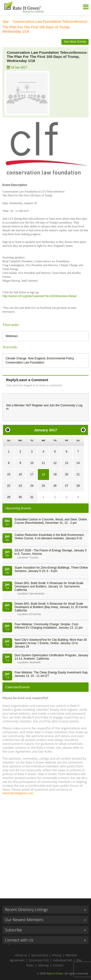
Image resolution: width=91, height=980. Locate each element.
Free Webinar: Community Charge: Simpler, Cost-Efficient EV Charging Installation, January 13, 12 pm (49, 626)
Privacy (57, 955)
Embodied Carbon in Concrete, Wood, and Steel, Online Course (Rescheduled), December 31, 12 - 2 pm (51, 521)
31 (32, 497)
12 (55, 463)
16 (20, 474)
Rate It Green (55, 973)
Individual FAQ (63, 960)
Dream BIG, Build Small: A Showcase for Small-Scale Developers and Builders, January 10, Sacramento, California (49, 586)
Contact (58, 965)
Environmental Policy (60, 358)
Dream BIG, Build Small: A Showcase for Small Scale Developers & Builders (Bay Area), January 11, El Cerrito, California (52, 607)
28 (78, 486)
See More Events (75, 42)
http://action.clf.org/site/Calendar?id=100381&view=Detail (39, 296)
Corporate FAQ (39, 960)
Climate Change (16, 358)
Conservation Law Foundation (25, 363)
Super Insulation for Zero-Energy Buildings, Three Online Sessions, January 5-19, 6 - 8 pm (51, 569)
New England (37, 358)
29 (9, 497)
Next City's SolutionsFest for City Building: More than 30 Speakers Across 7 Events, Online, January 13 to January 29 (51, 643)
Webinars (12, 336)
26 (55, 486)
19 (55, 474)
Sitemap (43, 965)
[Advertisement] (45, 845)
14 (78, 463)
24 (32, 486)
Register (37, 405)
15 (9, 474)
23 (20, 486)
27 (66, 486)
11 (43, 463)
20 (66, 474)
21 (78, 474)
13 (66, 463)
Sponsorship (40, 955)
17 (32, 474)
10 (32, 463)
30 (20, 497)
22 (9, 486)
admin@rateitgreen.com (18, 793)
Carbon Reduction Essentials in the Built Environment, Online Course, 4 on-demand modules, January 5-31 (50, 537)
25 (43, 486)
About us (21, 955)
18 (43, 474)
